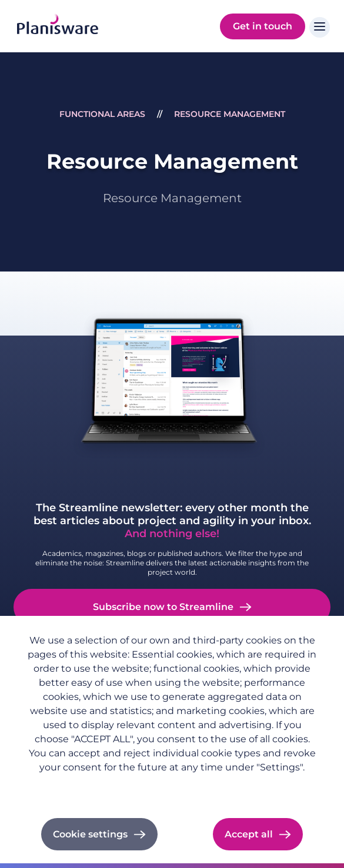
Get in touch (263, 26)
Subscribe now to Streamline (163, 607)
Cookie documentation (186, 786)
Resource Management (230, 114)
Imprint (111, 786)
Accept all (249, 834)
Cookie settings (90, 834)
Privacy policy (54, 786)
